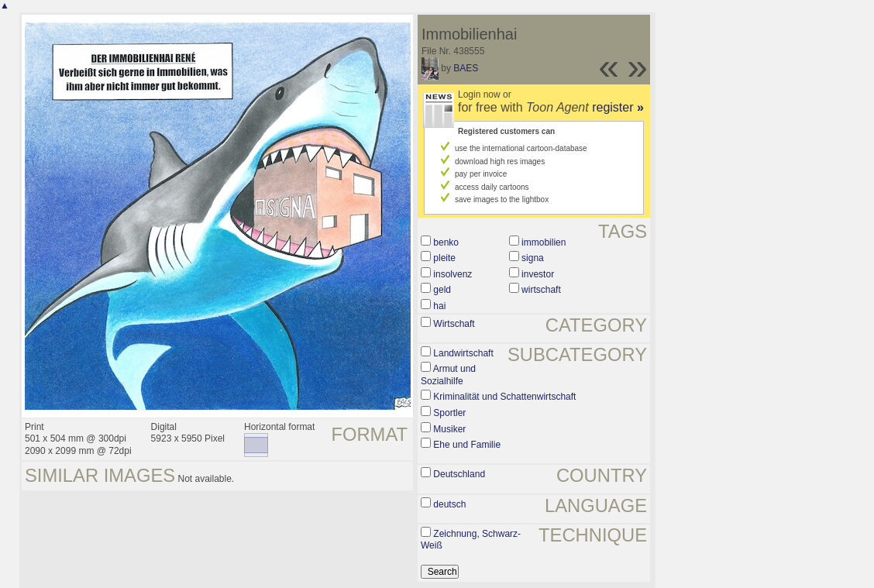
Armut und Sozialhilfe (448, 375)
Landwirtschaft (463, 353)
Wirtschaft (454, 324)
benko (446, 242)
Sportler (449, 413)
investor (538, 274)
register (618, 107)
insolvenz (452, 274)
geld (442, 290)
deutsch (449, 504)
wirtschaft (541, 290)
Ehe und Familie (467, 445)
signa (533, 258)
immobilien (544, 242)
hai (439, 306)
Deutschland (459, 474)
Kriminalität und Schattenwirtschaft (504, 397)
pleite (444, 258)
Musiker (449, 429)
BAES (466, 68)
